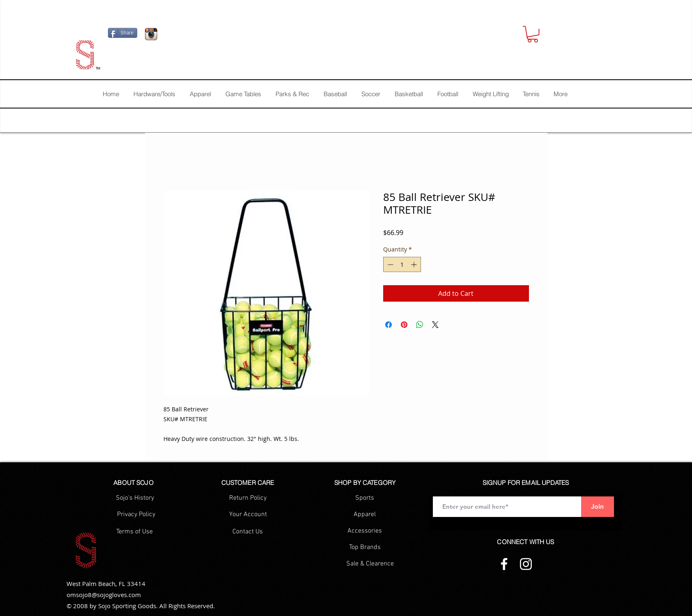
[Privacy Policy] (136, 514)
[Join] (598, 507)
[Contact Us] (248, 532)
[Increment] (415, 264)
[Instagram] (526, 564)
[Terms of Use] (134, 532)
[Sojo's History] (135, 498)
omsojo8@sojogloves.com (104, 595)
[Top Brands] (365, 547)
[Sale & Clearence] (370, 564)
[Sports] (365, 498)
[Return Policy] (248, 498)
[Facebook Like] (213, 36)
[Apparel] (365, 514)
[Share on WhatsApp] (420, 325)
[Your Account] (248, 514)
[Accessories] (365, 531)
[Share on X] (435, 325)
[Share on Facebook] (389, 325)
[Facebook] (504, 564)
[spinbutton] (402, 264)
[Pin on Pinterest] (404, 325)
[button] (533, 34)
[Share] (123, 33)
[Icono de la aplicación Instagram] (151, 34)
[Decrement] (390, 264)
